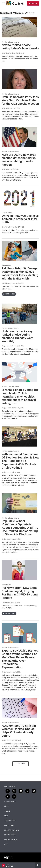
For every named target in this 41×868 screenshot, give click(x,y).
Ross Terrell (6, 227)
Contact (7, 811)
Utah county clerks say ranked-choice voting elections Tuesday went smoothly (17, 336)
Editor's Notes (7, 213)
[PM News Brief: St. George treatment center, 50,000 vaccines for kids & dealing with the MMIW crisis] (19, 251)
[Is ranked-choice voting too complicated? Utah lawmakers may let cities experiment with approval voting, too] (19, 372)
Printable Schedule (11, 840)
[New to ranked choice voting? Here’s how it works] (19, 27)
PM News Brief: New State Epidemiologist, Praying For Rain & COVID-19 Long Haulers (20, 593)
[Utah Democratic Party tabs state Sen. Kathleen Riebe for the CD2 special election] (19, 79)
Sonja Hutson (6, 346)
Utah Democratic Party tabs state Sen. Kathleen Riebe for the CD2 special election (20, 100)
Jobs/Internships (10, 821)
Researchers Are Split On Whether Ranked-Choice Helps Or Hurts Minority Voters (19, 731)
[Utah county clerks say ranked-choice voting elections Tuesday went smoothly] (19, 314)
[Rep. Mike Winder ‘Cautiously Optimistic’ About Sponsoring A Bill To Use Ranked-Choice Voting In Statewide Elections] (19, 503)
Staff (6, 816)
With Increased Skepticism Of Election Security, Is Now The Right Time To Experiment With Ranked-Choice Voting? (20, 461)
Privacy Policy (9, 825)
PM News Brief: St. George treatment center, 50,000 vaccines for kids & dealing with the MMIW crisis (20, 273)
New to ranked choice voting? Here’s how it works (20, 47)
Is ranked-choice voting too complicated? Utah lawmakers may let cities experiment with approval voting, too (20, 396)
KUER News (6, 283)
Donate (34, 3)
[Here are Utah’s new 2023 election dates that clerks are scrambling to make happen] (19, 137)
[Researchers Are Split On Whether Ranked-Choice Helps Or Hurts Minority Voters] (19, 708)
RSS (6, 844)
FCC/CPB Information (12, 830)
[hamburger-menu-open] (3, 3)
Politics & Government (10, 42)
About (6, 806)
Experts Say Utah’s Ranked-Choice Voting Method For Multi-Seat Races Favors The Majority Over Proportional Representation (20, 659)
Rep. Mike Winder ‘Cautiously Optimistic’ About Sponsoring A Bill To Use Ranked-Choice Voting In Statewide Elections (20, 528)
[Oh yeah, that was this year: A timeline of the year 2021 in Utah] (19, 198)
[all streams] (38, 865)
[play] (3, 865)
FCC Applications (10, 835)
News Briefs (6, 265)
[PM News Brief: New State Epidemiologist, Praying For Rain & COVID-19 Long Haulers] (19, 570)
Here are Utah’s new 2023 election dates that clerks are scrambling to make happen (19, 160)
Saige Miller (6, 108)
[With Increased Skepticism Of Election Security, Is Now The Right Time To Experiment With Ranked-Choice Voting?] (19, 436)
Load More (20, 764)
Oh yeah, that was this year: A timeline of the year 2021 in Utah (20, 219)
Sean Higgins (6, 53)
